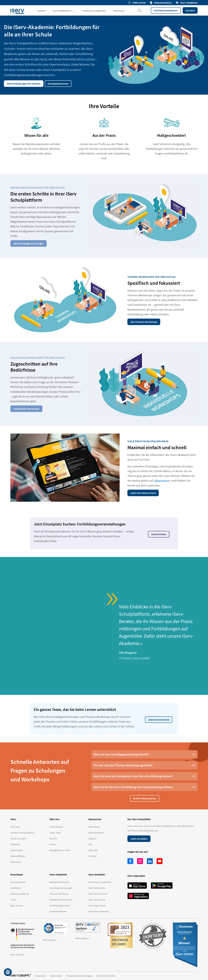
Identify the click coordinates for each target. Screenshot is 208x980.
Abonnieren (162, 480)
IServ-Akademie (187, 3)
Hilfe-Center (137, 3)
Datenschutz (56, 976)
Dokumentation (161, 3)
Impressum (41, 976)
